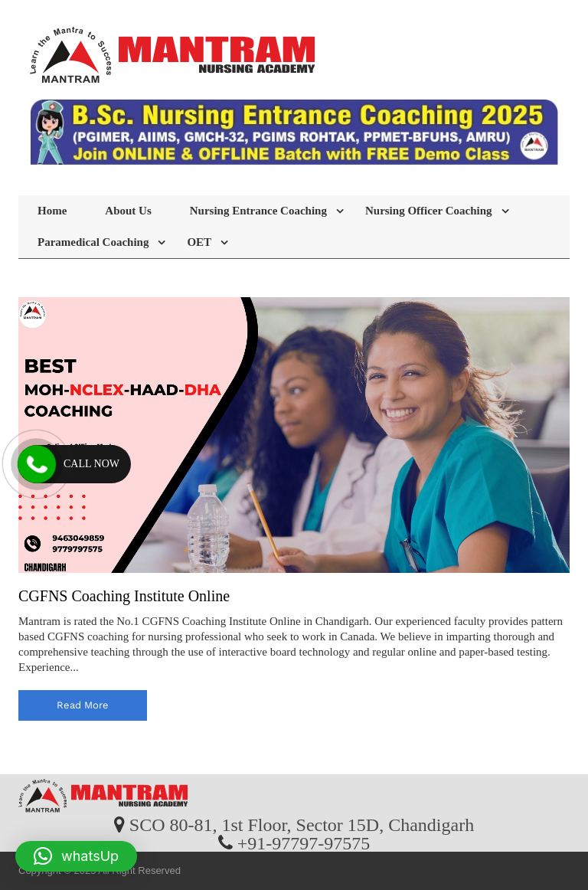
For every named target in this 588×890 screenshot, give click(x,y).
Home (52, 211)
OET (199, 242)
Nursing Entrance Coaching (258, 211)
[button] (76, 856)
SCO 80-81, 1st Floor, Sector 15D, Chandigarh (302, 824)
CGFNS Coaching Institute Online (124, 596)
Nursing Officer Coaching (429, 211)
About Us (128, 211)
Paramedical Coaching (93, 242)
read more (83, 705)
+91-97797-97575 (304, 843)
